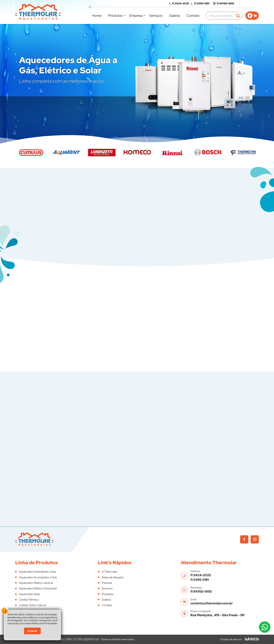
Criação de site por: (231, 639)
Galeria (174, 16)
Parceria (107, 583)
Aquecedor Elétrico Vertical (36, 583)
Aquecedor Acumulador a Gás (38, 577)
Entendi (32, 631)
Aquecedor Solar (30, 594)
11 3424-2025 (180, 3)
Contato (193, 16)
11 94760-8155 (225, 3)
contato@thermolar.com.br (211, 603)
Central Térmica (29, 600)
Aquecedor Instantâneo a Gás (38, 572)
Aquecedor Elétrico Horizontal (38, 588)
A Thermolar (110, 572)
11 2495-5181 (202, 3)
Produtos (115, 16)
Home (97, 16)
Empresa (136, 16)
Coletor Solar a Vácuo (33, 605)
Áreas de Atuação (113, 577)
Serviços (156, 16)
